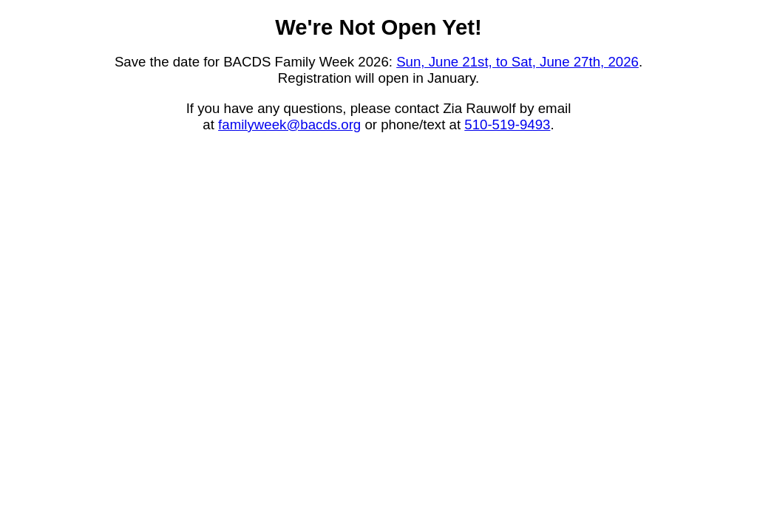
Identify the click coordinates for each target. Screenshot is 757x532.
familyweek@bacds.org (289, 125)
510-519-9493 (507, 125)
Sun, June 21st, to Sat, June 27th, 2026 (517, 62)
